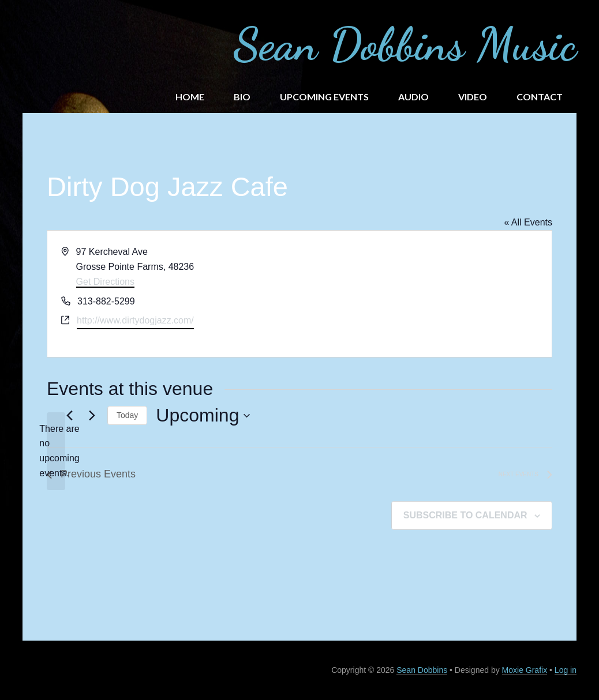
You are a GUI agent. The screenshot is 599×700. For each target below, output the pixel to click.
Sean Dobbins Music (405, 44)
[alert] (56, 451)
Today (127, 415)
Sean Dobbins (422, 670)
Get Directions (105, 282)
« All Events (528, 222)
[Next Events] (92, 416)
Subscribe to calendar (465, 515)
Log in (566, 670)
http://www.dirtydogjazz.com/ (135, 320)
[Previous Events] (69, 416)
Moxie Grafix (525, 670)
